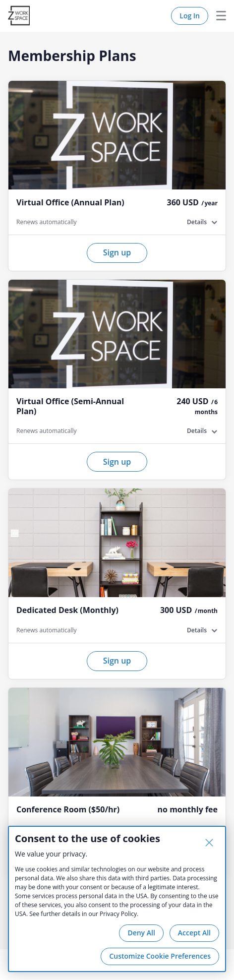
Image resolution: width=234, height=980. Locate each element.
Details (197, 222)
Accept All (194, 933)
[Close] (209, 843)
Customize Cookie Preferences (160, 956)
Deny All (141, 933)
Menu (217, 16)
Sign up (117, 252)
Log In (190, 16)
